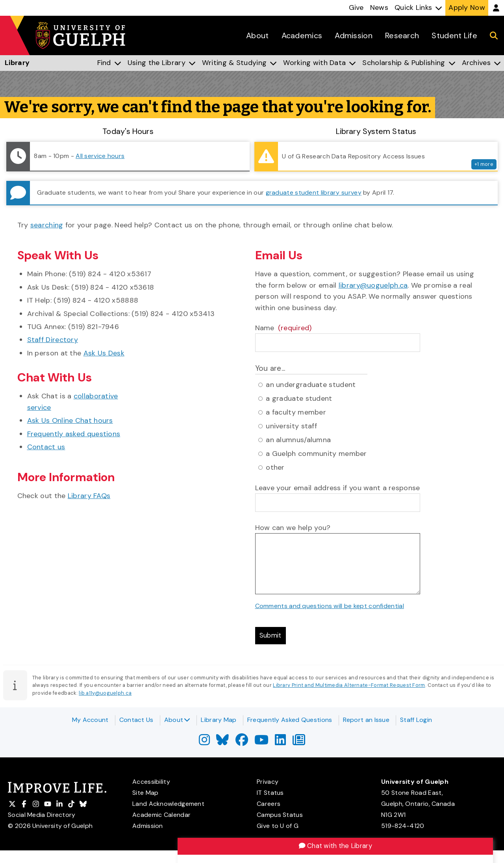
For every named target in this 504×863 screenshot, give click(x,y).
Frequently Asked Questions (290, 720)
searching (47, 225)
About (177, 720)
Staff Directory (53, 340)
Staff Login (416, 720)
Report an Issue (366, 720)
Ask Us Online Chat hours (70, 420)
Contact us (46, 447)
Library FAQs (89, 496)
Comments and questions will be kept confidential (330, 606)
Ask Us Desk (104, 353)
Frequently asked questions (74, 434)
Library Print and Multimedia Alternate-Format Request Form (349, 687)
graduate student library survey (314, 193)
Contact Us (136, 720)
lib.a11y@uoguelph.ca (105, 695)
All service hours (100, 156)
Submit (272, 636)
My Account (90, 720)
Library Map (219, 720)
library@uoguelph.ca (373, 285)
